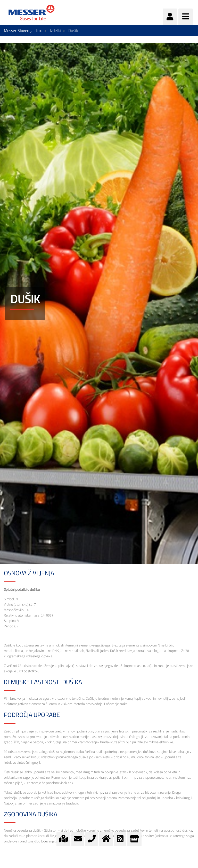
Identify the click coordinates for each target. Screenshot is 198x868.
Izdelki (55, 30)
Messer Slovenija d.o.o (23, 30)
